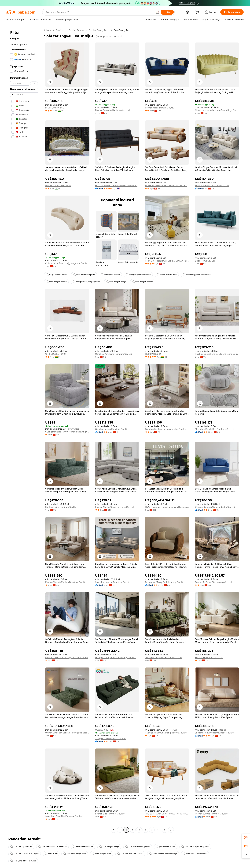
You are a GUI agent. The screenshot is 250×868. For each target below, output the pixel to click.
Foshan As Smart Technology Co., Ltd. (214, 582)
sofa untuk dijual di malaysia (25, 854)
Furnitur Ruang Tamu (99, 30)
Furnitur (60, 30)
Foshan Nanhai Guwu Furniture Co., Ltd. (115, 507)
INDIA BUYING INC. (55, 108)
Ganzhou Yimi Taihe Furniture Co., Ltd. (114, 354)
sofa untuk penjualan (21, 847)
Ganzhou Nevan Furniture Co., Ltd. (112, 429)
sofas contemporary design (163, 854)
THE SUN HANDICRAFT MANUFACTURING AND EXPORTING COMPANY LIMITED (167, 814)
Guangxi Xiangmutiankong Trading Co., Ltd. (166, 733)
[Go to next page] (171, 830)
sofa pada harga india (75, 854)
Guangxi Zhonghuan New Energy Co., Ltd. (116, 657)
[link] (246, 838)
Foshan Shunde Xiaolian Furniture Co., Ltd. (66, 582)
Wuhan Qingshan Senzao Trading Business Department (67, 733)
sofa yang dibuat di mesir (23, 861)
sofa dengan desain (56, 282)
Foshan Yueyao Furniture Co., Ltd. (211, 814)
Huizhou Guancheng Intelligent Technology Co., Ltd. (217, 354)
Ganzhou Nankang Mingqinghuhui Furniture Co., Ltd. (167, 429)
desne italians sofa (167, 275)
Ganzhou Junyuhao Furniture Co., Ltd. (164, 657)
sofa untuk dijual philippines (195, 847)
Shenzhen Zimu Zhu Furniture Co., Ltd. (64, 816)
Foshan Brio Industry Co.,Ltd (209, 657)
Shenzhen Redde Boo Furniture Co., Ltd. (215, 429)
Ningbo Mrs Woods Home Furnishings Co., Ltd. (217, 110)
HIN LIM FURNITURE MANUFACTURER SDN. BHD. (117, 185)
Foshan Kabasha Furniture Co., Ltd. (212, 185)
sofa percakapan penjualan (86, 282)
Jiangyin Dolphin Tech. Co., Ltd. (111, 738)
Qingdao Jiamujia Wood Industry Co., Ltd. (215, 507)
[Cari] (167, 12)
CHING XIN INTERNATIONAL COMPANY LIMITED (167, 261)
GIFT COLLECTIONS (55, 354)
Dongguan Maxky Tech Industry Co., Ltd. (165, 582)
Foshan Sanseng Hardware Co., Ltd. (113, 110)
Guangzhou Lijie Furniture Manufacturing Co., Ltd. (67, 432)
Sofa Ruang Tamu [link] (123, 30)
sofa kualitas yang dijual (138, 847)
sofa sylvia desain (110, 275)
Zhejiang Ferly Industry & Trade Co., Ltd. (215, 733)
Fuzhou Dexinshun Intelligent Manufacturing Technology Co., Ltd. (67, 657)
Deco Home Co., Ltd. (205, 261)
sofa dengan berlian (143, 282)
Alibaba (48, 30)
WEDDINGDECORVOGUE (58, 185)
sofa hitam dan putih (84, 275)
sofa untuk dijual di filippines (52, 847)
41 (165, 830)
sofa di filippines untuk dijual (197, 275)
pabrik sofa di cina (166, 847)
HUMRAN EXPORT (154, 354)
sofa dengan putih (102, 854)
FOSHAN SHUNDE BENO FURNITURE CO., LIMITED (167, 185)
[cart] (198, 13)
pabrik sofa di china (83, 847)
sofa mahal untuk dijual (195, 854)
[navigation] (24, 430)
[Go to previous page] (114, 830)
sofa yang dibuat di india (138, 275)
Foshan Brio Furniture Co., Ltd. (110, 814)
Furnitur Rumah (76, 30)
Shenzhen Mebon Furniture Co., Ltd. (113, 582)
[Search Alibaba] (99, 12)
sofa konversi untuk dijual (130, 854)
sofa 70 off (51, 854)
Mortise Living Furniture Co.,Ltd (61, 507)
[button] (158, 12)
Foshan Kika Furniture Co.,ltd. (159, 108)
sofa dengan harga (116, 282)
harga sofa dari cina (57, 275)
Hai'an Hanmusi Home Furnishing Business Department (167, 507)
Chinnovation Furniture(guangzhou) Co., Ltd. (67, 263)
